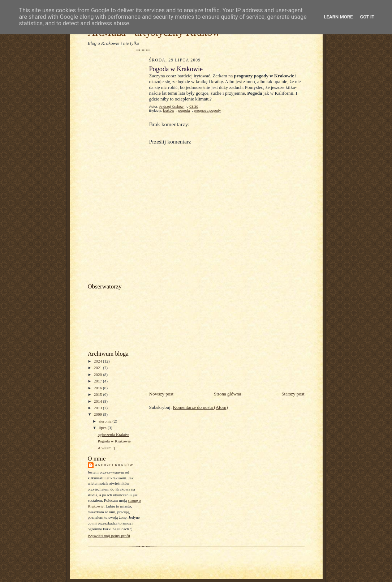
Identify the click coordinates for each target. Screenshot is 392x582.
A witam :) (106, 448)
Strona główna (227, 394)
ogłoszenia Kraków (113, 435)
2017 (98, 381)
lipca (103, 428)
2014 (98, 401)
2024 (98, 361)
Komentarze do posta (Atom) (201, 407)
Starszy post (293, 394)
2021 (98, 368)
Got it (367, 17)
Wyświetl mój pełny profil (109, 536)
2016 (98, 388)
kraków (168, 110)
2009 (98, 414)
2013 (98, 408)
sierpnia (105, 421)
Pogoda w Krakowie (114, 441)
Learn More (339, 17)
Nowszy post (161, 394)
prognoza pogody (207, 110)
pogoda (184, 110)
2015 (98, 394)
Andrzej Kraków (114, 465)
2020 (98, 375)
